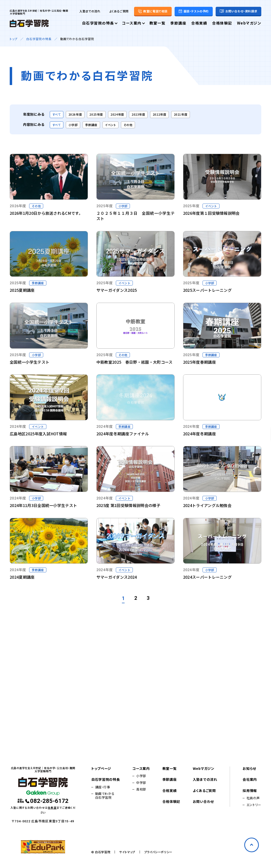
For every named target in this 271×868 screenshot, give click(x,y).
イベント (110, 125)
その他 (128, 125)
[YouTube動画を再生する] (49, 185)
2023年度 (138, 114)
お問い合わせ (203, 802)
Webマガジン (249, 23)
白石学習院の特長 (98, 23)
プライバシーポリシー (158, 852)
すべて (57, 114)
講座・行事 (103, 787)
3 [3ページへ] (148, 598)
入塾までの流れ (90, 11)
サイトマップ (127, 852)
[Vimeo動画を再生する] (135, 188)
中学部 (141, 783)
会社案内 (250, 780)
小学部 (73, 125)
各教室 (52, 808)
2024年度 (117, 114)
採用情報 (250, 791)
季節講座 (178, 23)
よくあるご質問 (119, 11)
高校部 (141, 789)
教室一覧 (157, 23)
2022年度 (160, 114)
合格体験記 (222, 23)
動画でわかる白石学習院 (105, 796)
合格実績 (199, 23)
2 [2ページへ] (136, 598)
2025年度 (96, 114)
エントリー (254, 805)
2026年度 (75, 114)
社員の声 (253, 798)
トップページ (101, 769)
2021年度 (181, 114)
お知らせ (249, 769)
